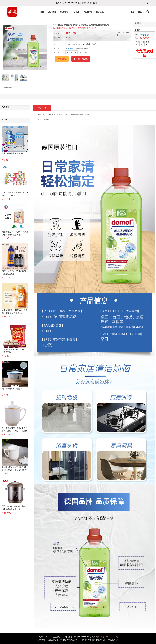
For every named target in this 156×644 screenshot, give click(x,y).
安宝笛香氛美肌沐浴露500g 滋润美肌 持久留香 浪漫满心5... (15, 312)
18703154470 (71, 3)
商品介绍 (42, 108)
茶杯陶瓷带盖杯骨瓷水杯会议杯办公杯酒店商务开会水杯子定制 (14, 468)
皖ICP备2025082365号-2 (109, 637)
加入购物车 (81, 59)
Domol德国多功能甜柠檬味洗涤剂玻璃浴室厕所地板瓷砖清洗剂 (74, 28)
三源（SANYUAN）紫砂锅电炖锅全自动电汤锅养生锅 (14, 508)
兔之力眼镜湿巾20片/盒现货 (13, 153)
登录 (133, 12)
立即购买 (62, 59)
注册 (140, 12)
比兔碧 (71, 48)
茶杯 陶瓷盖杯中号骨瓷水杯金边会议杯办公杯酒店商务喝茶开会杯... (15, 431)
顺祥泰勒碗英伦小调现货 (12, 389)
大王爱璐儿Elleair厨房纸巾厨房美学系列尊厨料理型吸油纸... (15, 233)
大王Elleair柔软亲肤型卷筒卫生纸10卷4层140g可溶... (15, 194)
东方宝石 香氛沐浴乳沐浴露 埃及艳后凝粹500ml (15, 272)
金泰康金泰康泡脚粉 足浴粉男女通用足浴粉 (15, 351)
